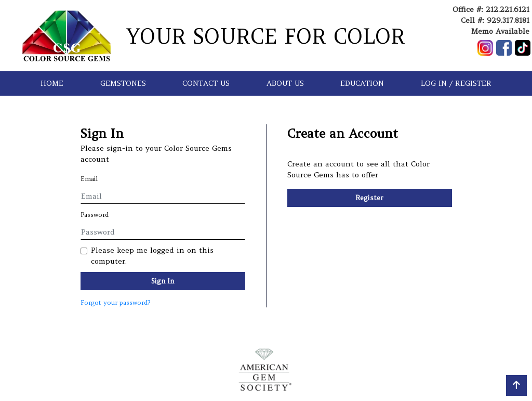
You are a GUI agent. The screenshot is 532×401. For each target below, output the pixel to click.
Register (369, 198)
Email (89, 179)
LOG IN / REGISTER (456, 83)
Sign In (163, 281)
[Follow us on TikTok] (523, 48)
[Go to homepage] (66, 36)
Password (95, 215)
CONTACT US (206, 83)
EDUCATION (362, 83)
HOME (52, 83)
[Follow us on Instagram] (485, 48)
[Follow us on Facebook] (504, 48)
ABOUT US (285, 83)
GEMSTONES (123, 83)
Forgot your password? (115, 302)
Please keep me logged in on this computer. (152, 256)
